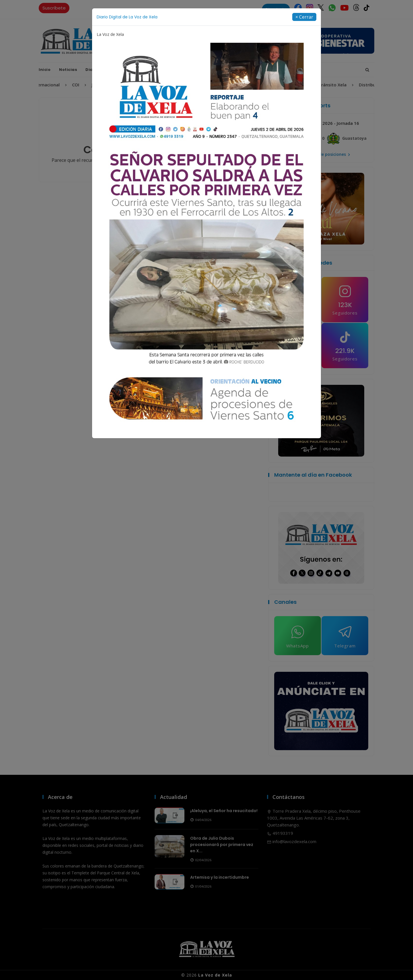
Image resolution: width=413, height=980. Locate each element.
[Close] (304, 17)
